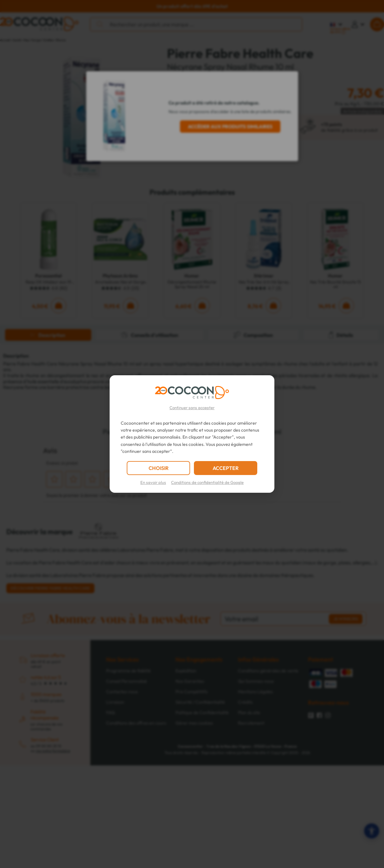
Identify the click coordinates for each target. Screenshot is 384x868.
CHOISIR (159, 468)
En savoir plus (153, 482)
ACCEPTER (226, 468)
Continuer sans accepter (192, 408)
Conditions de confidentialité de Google (207, 482)
